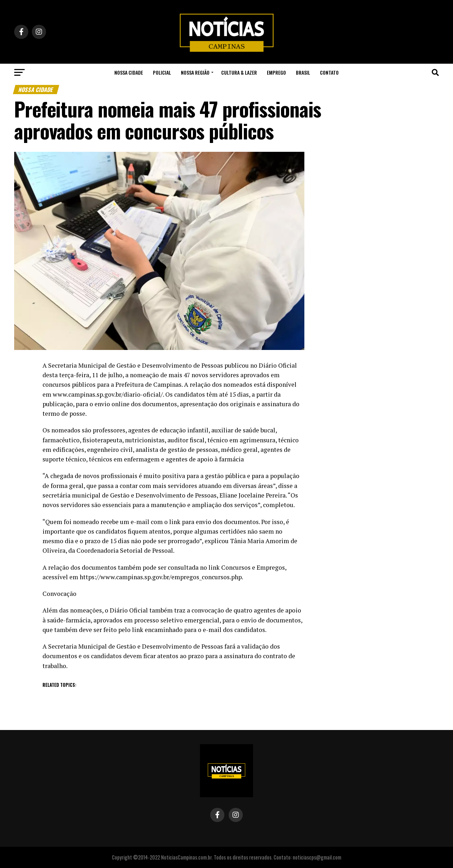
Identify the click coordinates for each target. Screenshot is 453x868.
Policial (162, 72)
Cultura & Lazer (239, 72)
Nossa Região (195, 72)
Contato (329, 72)
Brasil (303, 72)
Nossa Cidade (129, 72)
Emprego (276, 72)
